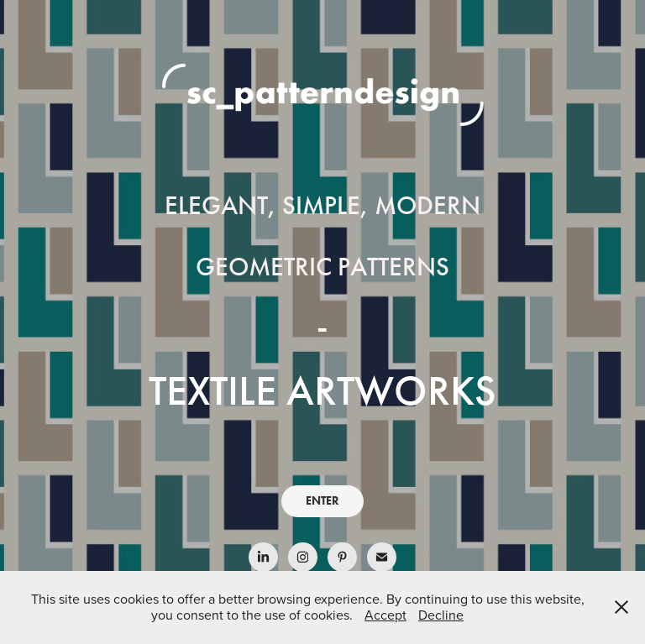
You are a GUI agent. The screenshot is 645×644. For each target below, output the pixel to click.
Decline (441, 615)
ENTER (322, 501)
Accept (385, 615)
